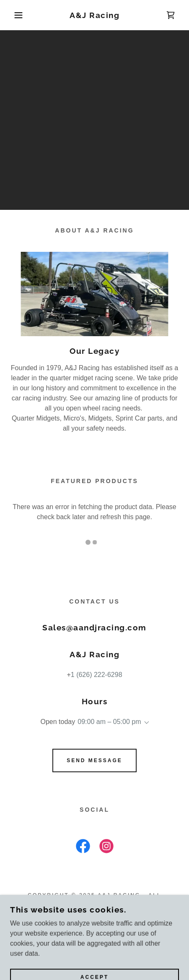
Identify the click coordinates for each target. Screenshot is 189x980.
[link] (95, 15)
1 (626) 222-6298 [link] (97, 675)
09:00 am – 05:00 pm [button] (109, 722)
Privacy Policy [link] (95, 922)
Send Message (94, 760)
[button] (14, 15)
